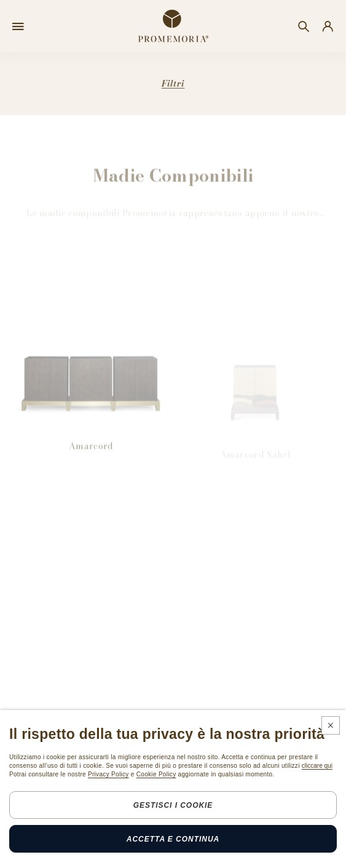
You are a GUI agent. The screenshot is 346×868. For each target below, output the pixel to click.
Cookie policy (191, 855)
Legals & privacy (122, 855)
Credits (242, 855)
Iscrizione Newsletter (54, 795)
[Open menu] (18, 26)
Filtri (173, 84)
